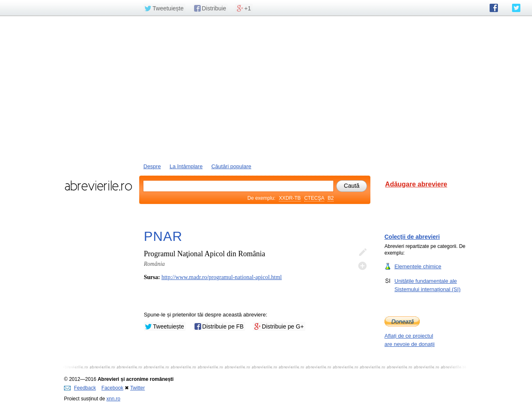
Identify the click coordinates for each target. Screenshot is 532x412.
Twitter (137, 388)
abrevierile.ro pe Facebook (494, 8)
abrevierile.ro (98, 186)
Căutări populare (231, 166)
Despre (152, 166)
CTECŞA (314, 198)
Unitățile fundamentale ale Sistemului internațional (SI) (427, 285)
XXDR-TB (290, 198)
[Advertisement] (266, 88)
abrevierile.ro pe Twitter (516, 8)
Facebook (112, 388)
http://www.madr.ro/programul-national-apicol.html (222, 277)
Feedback (80, 388)
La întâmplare (186, 166)
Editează (362, 253)
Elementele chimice (418, 266)
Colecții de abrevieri (412, 237)
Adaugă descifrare (362, 266)
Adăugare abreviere (416, 184)
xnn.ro (113, 399)
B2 (331, 198)
